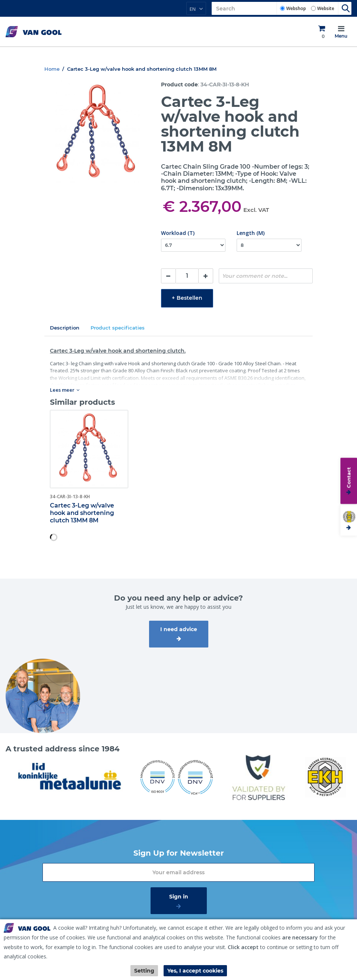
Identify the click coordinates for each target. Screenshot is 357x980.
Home (52, 69)
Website (326, 8)
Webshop (296, 8)
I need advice (179, 629)
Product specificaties (118, 328)
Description (65, 328)
